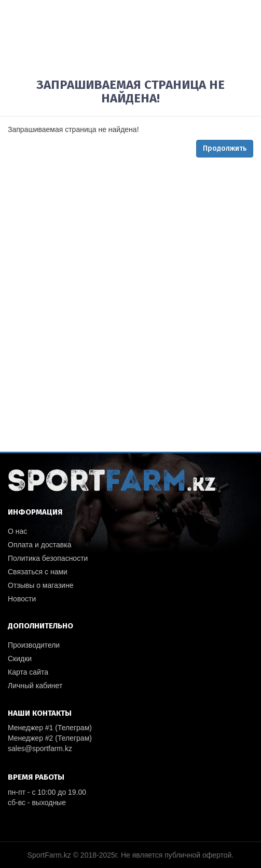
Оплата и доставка (39, 545)
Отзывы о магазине (40, 585)
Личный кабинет (35, 686)
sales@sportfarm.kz (40, 748)
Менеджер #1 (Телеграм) (50, 728)
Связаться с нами (38, 572)
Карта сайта (28, 672)
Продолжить (225, 148)
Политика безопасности (48, 558)
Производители (34, 645)
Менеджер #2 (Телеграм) (50, 738)
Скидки (20, 659)
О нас (17, 531)
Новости (22, 599)
